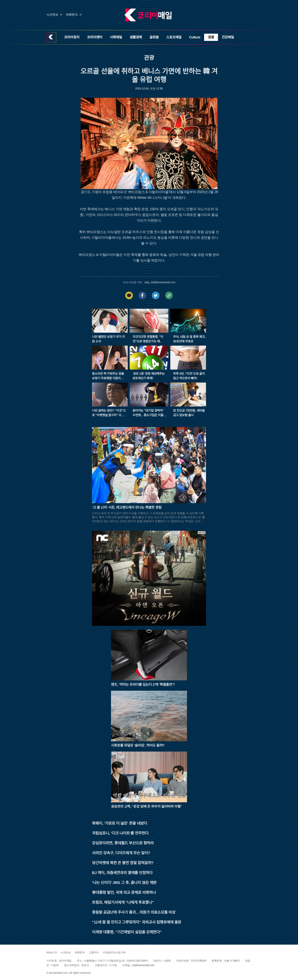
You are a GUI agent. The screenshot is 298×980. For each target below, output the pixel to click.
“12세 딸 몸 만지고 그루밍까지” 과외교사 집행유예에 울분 (137, 922)
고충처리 (94, 952)
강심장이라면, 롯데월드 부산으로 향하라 (123, 843)
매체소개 (52, 952)
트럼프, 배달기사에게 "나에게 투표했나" (123, 902)
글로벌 (154, 37)
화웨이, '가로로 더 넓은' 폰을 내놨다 (119, 823)
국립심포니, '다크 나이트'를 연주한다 (120, 833)
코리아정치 (72, 37)
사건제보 (52, 15)
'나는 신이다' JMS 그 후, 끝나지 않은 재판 (124, 883)
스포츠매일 (174, 37)
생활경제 (136, 37)
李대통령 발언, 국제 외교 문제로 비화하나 (124, 892)
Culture (195, 37)
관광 (211, 37)
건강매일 (228, 37)
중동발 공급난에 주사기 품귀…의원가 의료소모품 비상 (134, 912)
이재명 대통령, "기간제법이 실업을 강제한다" (127, 932)
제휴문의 (72, 15)
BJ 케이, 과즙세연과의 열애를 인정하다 (122, 873)
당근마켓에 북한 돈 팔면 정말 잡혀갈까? (123, 863)
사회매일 (116, 37)
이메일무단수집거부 (114, 952)
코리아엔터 (95, 37)
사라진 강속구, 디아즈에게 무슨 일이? (121, 853)
